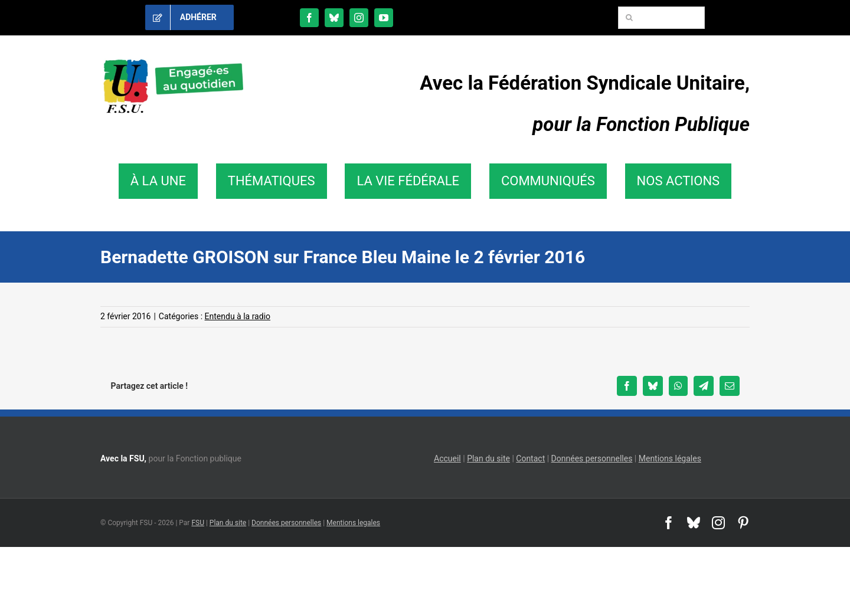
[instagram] (359, 18)
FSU (198, 523)
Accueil (447, 458)
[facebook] (309, 18)
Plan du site (488, 458)
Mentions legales (353, 523)
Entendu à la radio (238, 316)
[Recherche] (629, 18)
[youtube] (384, 18)
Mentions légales (670, 458)
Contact (530, 458)
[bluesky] (334, 18)
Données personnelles (592, 458)
